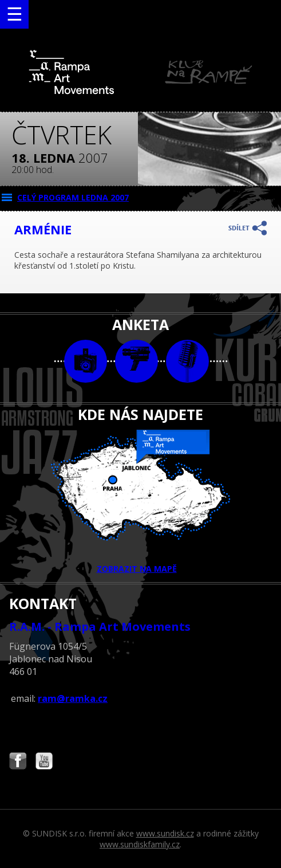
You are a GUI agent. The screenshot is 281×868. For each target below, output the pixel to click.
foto (86, 361)
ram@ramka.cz (73, 698)
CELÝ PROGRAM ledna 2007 (73, 197)
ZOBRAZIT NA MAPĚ (141, 502)
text (187, 361)
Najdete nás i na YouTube (44, 762)
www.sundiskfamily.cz (140, 844)
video (136, 361)
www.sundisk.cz (165, 833)
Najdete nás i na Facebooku (18, 762)
